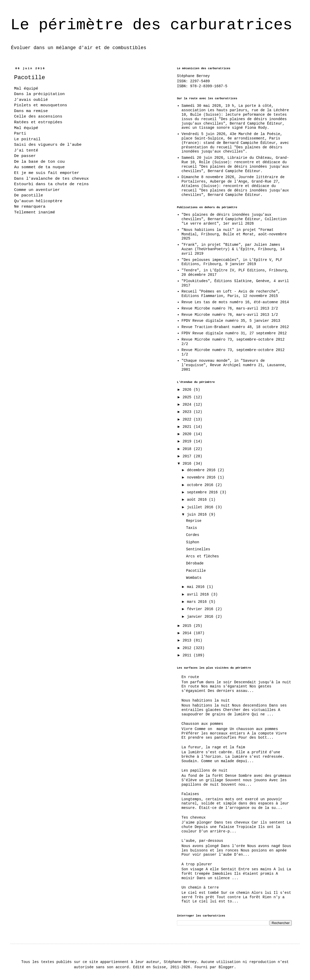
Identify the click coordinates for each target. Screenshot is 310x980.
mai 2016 (197, 587)
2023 (188, 412)
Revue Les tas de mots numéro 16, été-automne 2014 (235, 302)
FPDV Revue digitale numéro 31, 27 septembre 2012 (234, 333)
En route (190, 677)
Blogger (226, 967)
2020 (188, 434)
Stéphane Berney (193, 76)
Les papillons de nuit (205, 771)
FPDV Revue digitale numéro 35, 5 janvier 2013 (231, 321)
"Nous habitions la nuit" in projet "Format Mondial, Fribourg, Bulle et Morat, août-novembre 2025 (234, 234)
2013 (188, 640)
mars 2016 (198, 602)
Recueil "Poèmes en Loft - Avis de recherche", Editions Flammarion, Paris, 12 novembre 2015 (231, 294)
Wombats (194, 578)
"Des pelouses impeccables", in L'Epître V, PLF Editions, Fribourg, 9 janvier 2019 (232, 262)
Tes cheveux (194, 818)
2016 (188, 464)
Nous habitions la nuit (206, 701)
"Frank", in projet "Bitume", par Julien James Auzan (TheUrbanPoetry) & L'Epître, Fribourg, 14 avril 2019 (233, 249)
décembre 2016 (202, 470)
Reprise (194, 521)
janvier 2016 (201, 617)
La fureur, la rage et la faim (213, 747)
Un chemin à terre (200, 888)
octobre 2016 (201, 485)
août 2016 (198, 500)
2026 (188, 390)
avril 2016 (199, 594)
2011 (188, 655)
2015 (188, 626)
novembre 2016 (202, 477)
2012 (188, 648)
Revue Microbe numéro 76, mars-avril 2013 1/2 (230, 315)
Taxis (192, 528)
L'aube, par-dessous (202, 841)
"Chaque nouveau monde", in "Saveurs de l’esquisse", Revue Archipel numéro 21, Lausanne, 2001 (234, 365)
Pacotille (196, 571)
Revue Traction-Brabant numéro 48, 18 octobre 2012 (235, 327)
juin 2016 (198, 515)
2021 (188, 427)
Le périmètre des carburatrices (151, 25)
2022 (188, 419)
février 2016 (201, 609)
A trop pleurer (197, 864)
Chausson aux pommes (202, 724)
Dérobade (195, 563)
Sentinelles (198, 549)
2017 (188, 456)
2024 (188, 405)
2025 (188, 397)
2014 (188, 633)
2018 (188, 449)
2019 (188, 441)
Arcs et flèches (202, 556)
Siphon (193, 542)
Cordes (193, 535)
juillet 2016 (201, 507)
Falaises (190, 794)
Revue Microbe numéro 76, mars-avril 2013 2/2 (230, 308)
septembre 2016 (203, 492)
